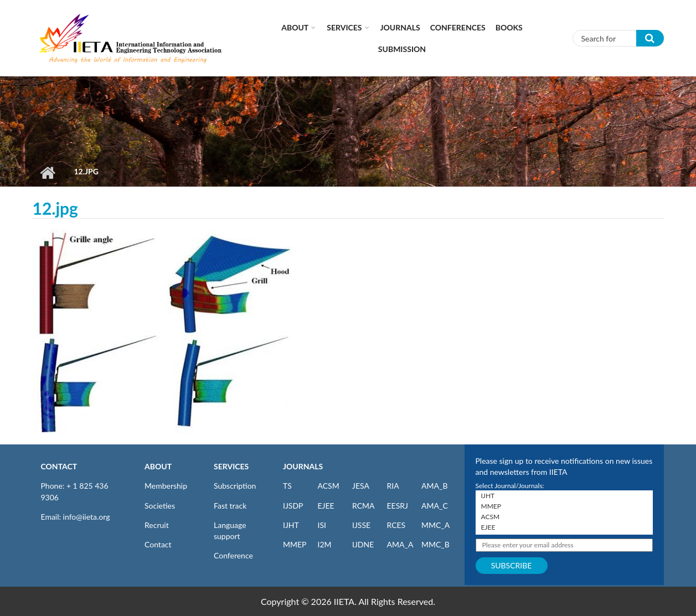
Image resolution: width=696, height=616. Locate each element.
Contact (158, 544)
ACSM (329, 486)
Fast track (230, 506)
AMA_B (434, 486)
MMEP (295, 544)
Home (48, 173)
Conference (233, 555)
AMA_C (435, 506)
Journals (400, 27)
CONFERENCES (458, 27)
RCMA (364, 506)
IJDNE (363, 544)
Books (509, 27)
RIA (393, 486)
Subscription (235, 486)
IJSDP (293, 506)
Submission (402, 49)
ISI (322, 525)
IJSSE (361, 525)
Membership (166, 486)
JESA (361, 486)
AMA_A (400, 544)
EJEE (326, 506)
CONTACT (59, 466)
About (295, 27)
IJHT (291, 525)
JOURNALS (303, 466)
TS (287, 486)
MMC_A (435, 525)
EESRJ (398, 506)
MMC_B (435, 544)
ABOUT (158, 466)
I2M (325, 544)
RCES (396, 525)
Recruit (157, 525)
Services (344, 27)
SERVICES (231, 466)
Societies (160, 506)
